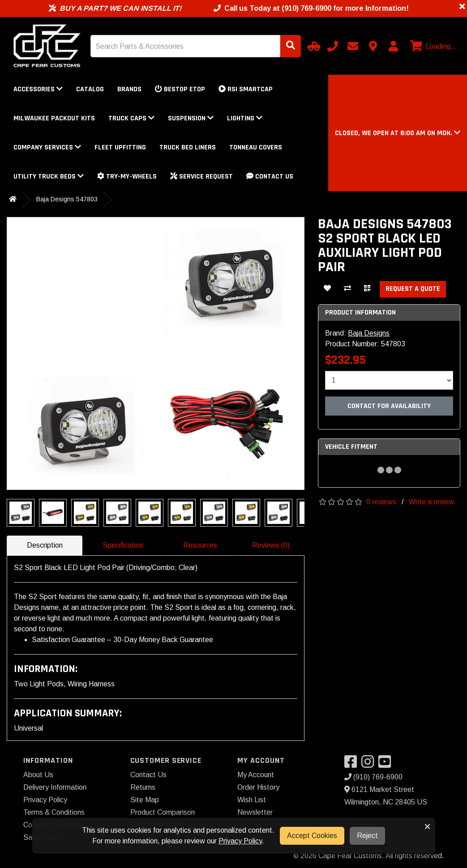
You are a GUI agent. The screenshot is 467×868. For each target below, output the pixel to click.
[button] (398, 133)
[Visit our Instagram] (370, 764)
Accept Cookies (312, 836)
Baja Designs (369, 333)
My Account (256, 775)
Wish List (252, 800)
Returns (143, 787)
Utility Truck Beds (49, 177)
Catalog (90, 89)
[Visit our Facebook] (353, 764)
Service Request (201, 177)
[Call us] (333, 46)
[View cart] (433, 47)
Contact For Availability (389, 406)
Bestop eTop (180, 89)
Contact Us (270, 177)
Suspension (191, 118)
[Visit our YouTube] (387, 764)
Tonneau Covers (256, 147)
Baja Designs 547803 (67, 199)
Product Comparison (163, 812)
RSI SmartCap (246, 89)
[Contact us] (373, 46)
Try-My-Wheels (127, 177)
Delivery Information (55, 787)
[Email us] (353, 46)
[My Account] (393, 46)
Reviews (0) (271, 545)
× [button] (427, 826)
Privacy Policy (45, 800)
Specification (123, 545)
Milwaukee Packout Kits (54, 118)
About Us (38, 775)
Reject (367, 836)
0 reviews (381, 502)
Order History (258, 787)
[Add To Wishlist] (327, 289)
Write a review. (432, 502)
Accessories (38, 89)
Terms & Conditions (54, 812)
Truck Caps (131, 118)
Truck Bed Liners (188, 147)
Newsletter (255, 812)
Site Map (145, 800)
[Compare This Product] (347, 289)
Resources (200, 545)
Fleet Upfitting (120, 147)
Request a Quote (413, 289)
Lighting (245, 118)
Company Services (47, 147)
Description (45, 545)
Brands (129, 89)
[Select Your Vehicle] (313, 46)
